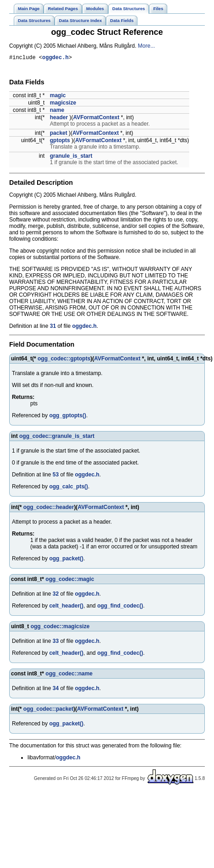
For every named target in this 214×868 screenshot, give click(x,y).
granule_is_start (71, 157)
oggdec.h (55, 58)
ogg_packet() (66, 560)
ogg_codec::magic (70, 581)
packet (59, 134)
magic (58, 97)
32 (56, 595)
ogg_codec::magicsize (60, 628)
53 (56, 476)
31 (53, 327)
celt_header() (66, 607)
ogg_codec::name (69, 675)
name (57, 111)
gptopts (60, 142)
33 (56, 642)
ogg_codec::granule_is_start (57, 437)
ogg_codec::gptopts (64, 360)
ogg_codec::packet (48, 710)
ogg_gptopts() (68, 417)
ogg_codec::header (49, 509)
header (59, 119)
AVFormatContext (96, 119)
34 (56, 690)
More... (146, 46)
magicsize (63, 104)
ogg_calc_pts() (69, 488)
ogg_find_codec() (120, 607)
